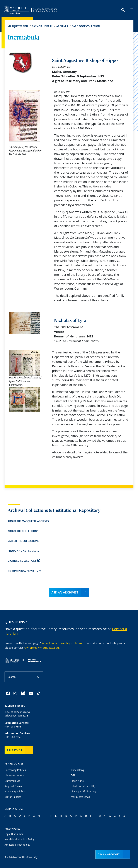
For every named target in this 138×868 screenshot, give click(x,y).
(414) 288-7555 (13, 727)
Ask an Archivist (65, 592)
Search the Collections (23, 541)
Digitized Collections (24, 561)
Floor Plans (77, 781)
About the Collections (23, 531)
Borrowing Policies (15, 770)
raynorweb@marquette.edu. (42, 648)
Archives (62, 26)
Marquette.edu (18, 26)
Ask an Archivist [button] (109, 854)
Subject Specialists (15, 791)
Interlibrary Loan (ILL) (83, 786)
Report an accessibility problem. (62, 643)
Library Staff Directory (84, 791)
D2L (73, 775)
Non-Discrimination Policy (19, 839)
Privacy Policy (12, 829)
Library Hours (12, 781)
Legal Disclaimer (14, 834)
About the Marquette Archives (28, 521)
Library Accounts (14, 775)
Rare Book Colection (86, 26)
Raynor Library (42, 26)
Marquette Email (80, 797)
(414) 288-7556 (13, 737)
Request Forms (13, 786)
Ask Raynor (14, 750)
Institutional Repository (25, 571)
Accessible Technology (17, 845)
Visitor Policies (13, 797)
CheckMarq (77, 770)
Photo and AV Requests (23, 551)
